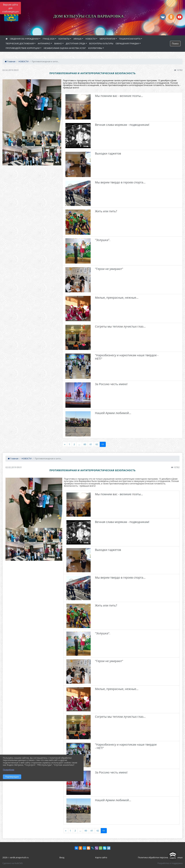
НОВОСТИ (90, 39)
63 (103, 444)
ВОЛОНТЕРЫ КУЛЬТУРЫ (101, 43)
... (79, 444)
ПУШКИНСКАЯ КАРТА (130, 39)
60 (85, 444)
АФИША (77, 39)
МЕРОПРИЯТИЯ (107, 39)
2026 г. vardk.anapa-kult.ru (15, 857)
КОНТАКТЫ (64, 39)
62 (97, 444)
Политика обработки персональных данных (160, 857)
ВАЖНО (58, 43)
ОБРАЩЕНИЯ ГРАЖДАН (127, 43)
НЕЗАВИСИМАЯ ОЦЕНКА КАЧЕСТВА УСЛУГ (65, 48)
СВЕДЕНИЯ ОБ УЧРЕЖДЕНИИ (24, 39)
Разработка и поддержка (170, 863)
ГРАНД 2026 (49, 39)
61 (91, 444)
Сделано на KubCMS (13, 863)
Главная (10, 61)
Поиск (175, 44)
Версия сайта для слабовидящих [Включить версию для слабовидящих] (10, 8)
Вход (62, 857)
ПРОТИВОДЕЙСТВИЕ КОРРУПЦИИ (23, 48)
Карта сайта (101, 857)
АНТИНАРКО (44, 43)
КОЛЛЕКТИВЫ (95, 48)
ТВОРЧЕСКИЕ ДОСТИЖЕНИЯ (20, 43)
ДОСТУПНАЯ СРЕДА (76, 43)
